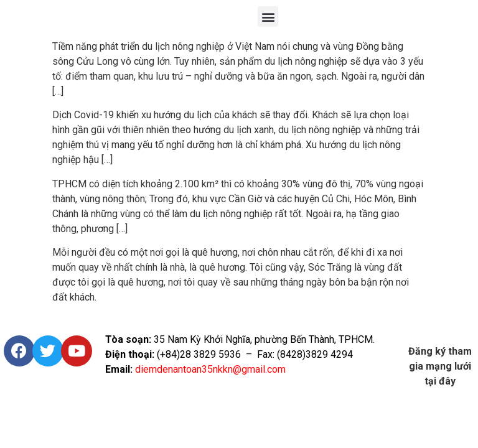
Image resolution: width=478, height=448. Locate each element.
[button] (268, 16)
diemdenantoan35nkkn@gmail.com (210, 369)
